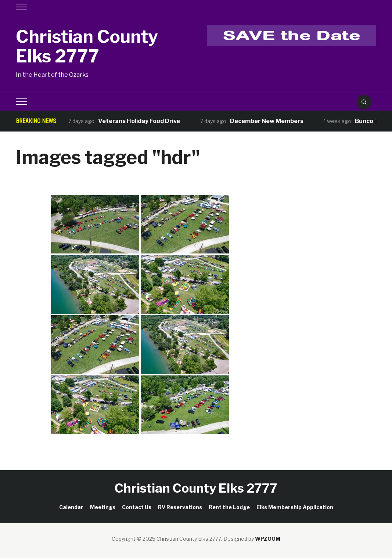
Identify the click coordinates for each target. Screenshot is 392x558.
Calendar (71, 507)
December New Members (267, 121)
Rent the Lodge (229, 507)
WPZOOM (268, 539)
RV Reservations (180, 507)
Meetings (103, 507)
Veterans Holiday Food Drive (139, 121)
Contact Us (137, 507)
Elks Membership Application (295, 507)
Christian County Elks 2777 (87, 46)
